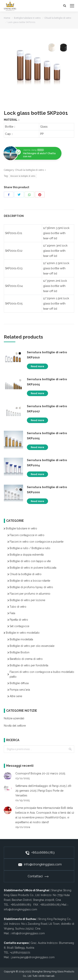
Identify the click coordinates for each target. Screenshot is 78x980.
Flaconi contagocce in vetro (27, 535)
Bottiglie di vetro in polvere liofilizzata (33, 568)
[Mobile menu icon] (72, 6)
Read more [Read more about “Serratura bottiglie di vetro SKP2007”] (37, 420)
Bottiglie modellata (21, 639)
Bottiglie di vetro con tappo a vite (30, 561)
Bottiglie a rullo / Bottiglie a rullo (30, 548)
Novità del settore (15, 726)
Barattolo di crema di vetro (26, 659)
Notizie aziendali (14, 718)
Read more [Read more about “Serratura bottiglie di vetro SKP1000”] (37, 501)
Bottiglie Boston (19, 652)
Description (14, 216)
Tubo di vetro (18, 607)
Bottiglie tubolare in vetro (27, 18)
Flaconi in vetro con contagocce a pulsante (37, 542)
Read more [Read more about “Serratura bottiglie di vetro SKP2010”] (37, 366)
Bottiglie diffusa (19, 683)
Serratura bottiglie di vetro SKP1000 (47, 490)
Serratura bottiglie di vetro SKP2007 (47, 409)
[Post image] (8, 776)
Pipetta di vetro (19, 620)
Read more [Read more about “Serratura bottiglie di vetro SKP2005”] (37, 393)
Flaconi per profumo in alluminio (30, 594)
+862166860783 (40, 853)
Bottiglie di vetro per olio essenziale (32, 646)
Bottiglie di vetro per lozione (27, 600)
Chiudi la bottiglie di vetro (58, 18)
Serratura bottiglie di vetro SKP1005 (47, 436)
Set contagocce (19, 626)
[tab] (39, 214)
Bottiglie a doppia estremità (27, 555)
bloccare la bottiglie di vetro (23, 176)
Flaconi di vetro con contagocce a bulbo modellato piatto (42, 674)
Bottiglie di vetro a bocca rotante (30, 581)
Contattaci (38, 876)
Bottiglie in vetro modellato (23, 633)
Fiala (12, 613)
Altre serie (16, 696)
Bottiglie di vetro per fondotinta (29, 665)
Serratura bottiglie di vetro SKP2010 (47, 355)
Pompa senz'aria (20, 690)
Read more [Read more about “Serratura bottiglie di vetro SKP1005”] (37, 447)
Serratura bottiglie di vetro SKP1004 (47, 463)
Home (7, 18)
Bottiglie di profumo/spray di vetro (31, 587)
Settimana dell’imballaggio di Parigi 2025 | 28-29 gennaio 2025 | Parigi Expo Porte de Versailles (44, 791)
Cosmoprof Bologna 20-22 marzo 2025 (40, 773)
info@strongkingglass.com (40, 864)
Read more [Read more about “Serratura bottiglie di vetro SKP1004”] (37, 474)
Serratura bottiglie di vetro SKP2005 (47, 382)
